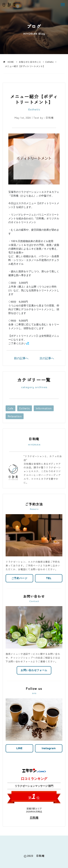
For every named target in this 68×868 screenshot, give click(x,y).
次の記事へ (47, 358)
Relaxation (15, 416)
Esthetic (25, 408)
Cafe (11, 408)
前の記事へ (21, 358)
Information (44, 408)
